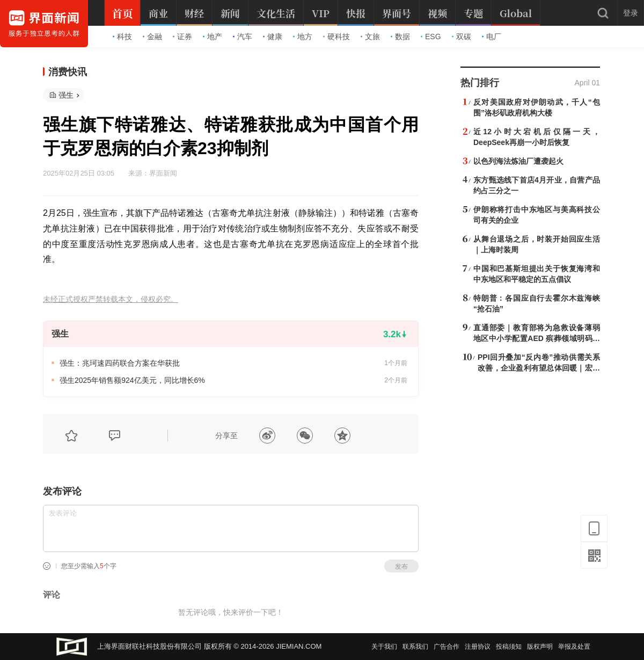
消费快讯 (68, 72)
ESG (431, 37)
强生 (66, 95)
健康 (273, 37)
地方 (303, 37)
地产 (213, 37)
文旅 (370, 37)
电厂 (492, 37)
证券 (182, 37)
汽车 (243, 37)
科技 (122, 37)
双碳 (462, 37)
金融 (152, 37)
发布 (401, 567)
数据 (400, 37)
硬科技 (336, 37)
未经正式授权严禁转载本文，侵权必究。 (111, 299)
